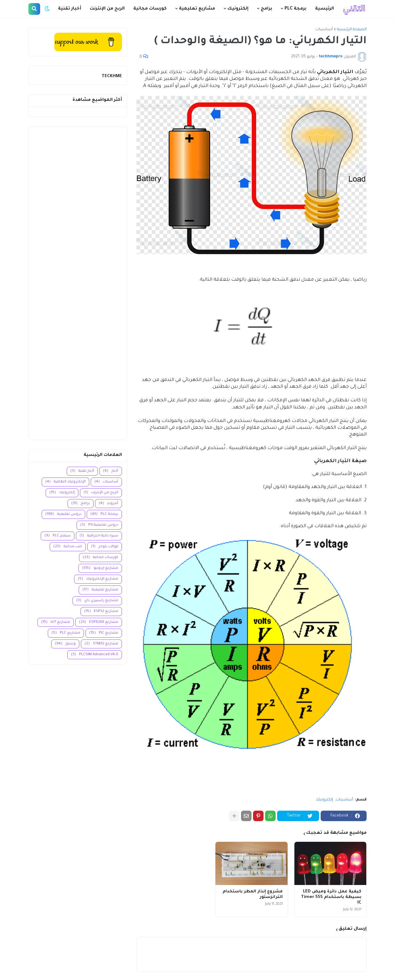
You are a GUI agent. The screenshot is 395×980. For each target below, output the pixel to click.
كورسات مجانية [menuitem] (150, 9)
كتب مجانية (68, 547)
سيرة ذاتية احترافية (99, 536)
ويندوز (65, 644)
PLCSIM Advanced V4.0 (95, 655)
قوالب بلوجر (105, 547)
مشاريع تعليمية (100, 590)
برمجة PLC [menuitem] (295, 9)
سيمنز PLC (58, 536)
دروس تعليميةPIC (99, 525)
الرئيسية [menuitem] (324, 9)
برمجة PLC (104, 514)
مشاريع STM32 (101, 644)
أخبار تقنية (82, 471)
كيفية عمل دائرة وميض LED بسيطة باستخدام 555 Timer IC (331, 897)
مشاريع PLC (66, 633)
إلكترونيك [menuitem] (238, 9)
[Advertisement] (78, 283)
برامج (81, 504)
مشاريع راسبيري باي (97, 601)
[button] (47, 9)
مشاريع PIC (104, 633)
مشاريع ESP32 (101, 612)
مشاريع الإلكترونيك (98, 579)
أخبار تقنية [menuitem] (70, 9)
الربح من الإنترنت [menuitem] (107, 9)
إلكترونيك (324, 800)
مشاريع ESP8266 (99, 622)
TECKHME (112, 76)
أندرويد (108, 504)
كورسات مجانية (100, 558)
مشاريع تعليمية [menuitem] (197, 9)
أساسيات (324, 30)
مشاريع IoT (56, 622)
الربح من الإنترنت (101, 493)
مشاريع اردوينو (100, 568)
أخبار (111, 471)
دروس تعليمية (63, 514)
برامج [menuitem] (266, 9)
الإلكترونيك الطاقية (65, 482)
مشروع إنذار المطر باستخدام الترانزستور (253, 894)
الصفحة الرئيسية (352, 30)
